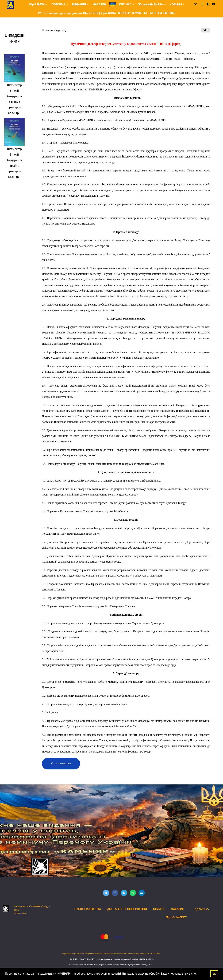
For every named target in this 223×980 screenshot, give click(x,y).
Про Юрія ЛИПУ (176, 917)
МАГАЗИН (177, 909)
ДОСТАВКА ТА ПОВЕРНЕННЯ (127, 909)
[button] (199, 974)
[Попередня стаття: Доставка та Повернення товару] (61, 764)
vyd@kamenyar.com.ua (110, 959)
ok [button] (214, 974)
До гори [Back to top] (202, 909)
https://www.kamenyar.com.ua (140, 157)
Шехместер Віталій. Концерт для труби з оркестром (14, 160)
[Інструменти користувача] (206, 30)
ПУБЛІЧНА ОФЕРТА (88, 909)
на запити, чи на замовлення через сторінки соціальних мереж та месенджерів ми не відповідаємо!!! (111, 965)
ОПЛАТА (159, 909)
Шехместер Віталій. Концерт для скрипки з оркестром (14, 96)
